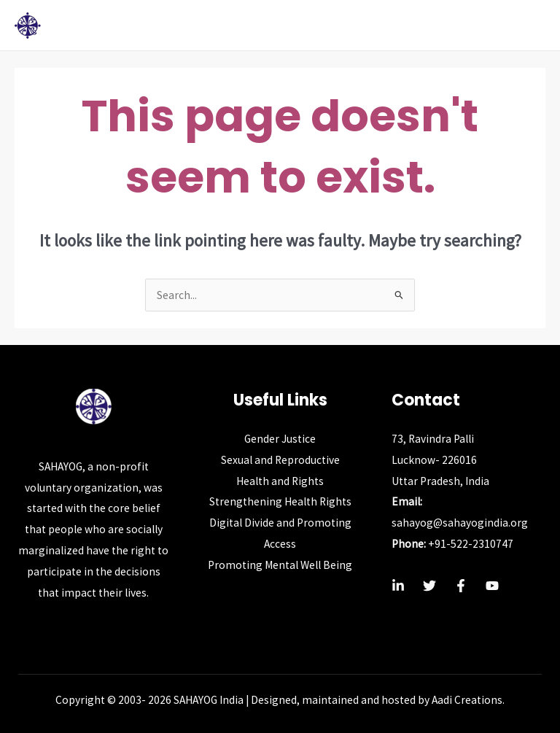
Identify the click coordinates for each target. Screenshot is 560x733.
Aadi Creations (467, 700)
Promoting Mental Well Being (280, 565)
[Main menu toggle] (530, 25)
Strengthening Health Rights (280, 501)
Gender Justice (280, 439)
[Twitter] (429, 586)
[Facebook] (461, 586)
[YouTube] (492, 586)
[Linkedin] (398, 586)
